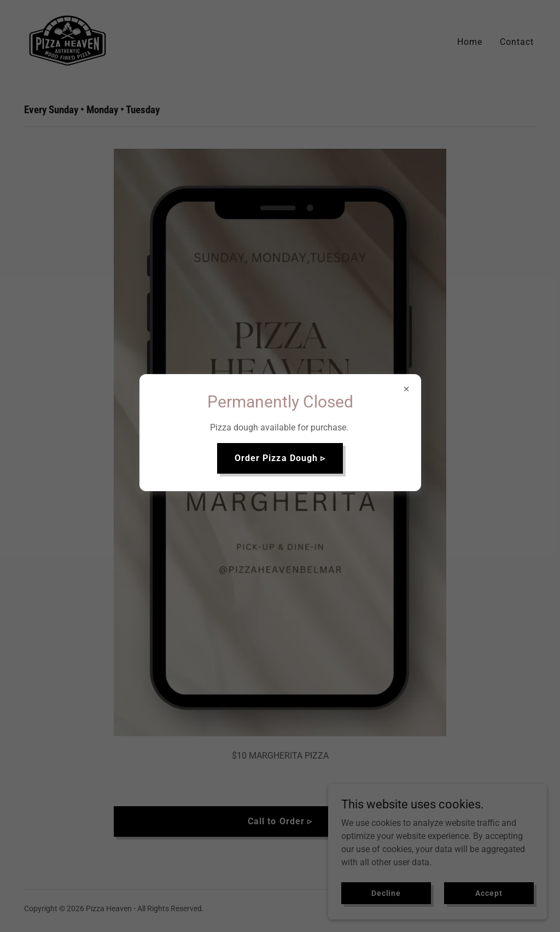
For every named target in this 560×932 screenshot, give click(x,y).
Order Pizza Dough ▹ (280, 458)
